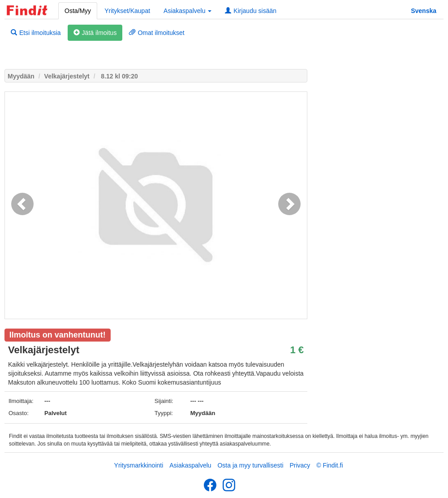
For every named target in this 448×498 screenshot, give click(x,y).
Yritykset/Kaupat (127, 11)
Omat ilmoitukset (157, 33)
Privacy (300, 465)
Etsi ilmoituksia (36, 33)
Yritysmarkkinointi (139, 465)
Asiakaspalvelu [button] (187, 11)
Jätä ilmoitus (95, 33)
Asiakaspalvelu (190, 465)
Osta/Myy (78, 11)
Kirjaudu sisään (251, 11)
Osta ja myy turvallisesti (250, 465)
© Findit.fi (330, 465)
